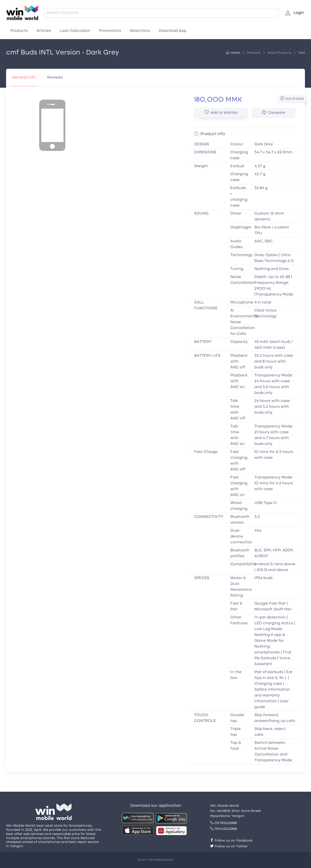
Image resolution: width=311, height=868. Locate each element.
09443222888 (224, 829)
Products (19, 31)
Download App (173, 31)
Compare (273, 113)
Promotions (110, 31)
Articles (44, 31)
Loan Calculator (75, 31)
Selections (140, 31)
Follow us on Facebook (231, 841)
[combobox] (161, 13)
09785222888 (224, 823)
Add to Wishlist (221, 113)
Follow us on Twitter (229, 846)
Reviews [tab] (55, 78)
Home (233, 53)
